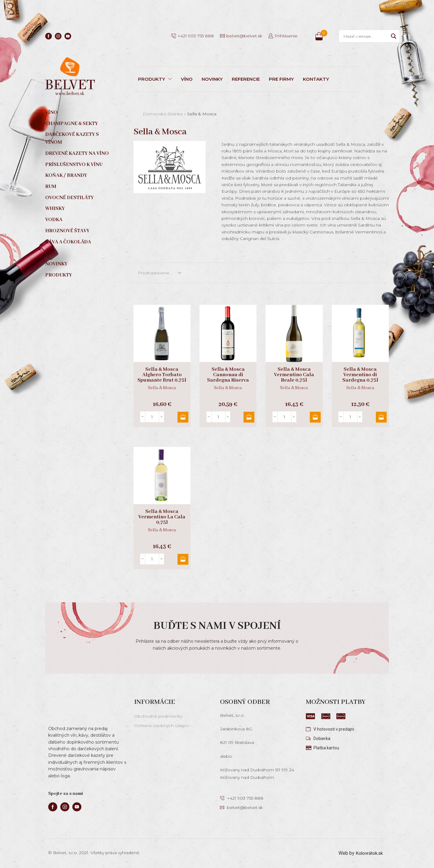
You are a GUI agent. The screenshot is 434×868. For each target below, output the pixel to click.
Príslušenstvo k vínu (74, 165)
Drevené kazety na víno (77, 153)
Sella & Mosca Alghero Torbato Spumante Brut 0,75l (162, 375)
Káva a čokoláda (68, 242)
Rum (51, 187)
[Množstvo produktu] (152, 417)
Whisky (55, 209)
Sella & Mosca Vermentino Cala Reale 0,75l (294, 375)
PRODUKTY (155, 79)
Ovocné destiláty (69, 198)
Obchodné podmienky (158, 716)
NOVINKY (212, 79)
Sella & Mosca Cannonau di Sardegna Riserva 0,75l (228, 378)
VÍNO (187, 79)
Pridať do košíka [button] (182, 417)
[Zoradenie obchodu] (159, 273)
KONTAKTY (316, 79)
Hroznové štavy (67, 231)
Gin (50, 253)
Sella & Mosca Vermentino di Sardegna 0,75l (360, 375)
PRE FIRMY (281, 79)
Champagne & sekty (72, 124)
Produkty (59, 275)
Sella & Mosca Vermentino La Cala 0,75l (162, 517)
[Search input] (366, 36)
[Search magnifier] (394, 36)
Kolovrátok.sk (368, 853)
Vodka (54, 220)
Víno (51, 112)
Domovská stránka (163, 114)
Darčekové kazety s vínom (72, 138)
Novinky (56, 264)
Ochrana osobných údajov (162, 726)
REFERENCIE (246, 79)
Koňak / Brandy (66, 175)
